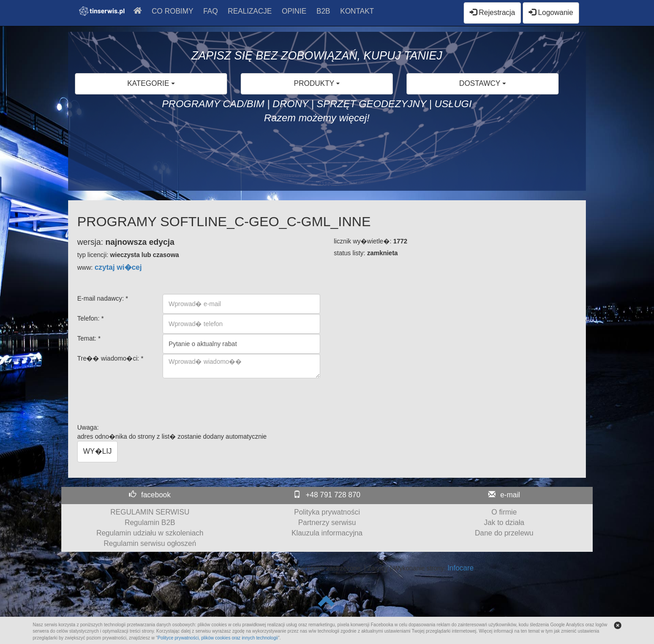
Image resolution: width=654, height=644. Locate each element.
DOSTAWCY (483, 83)
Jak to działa (504, 523)
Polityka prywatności (327, 512)
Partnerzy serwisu (327, 523)
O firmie (504, 512)
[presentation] (232, 396)
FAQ (211, 11)
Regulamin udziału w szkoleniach (150, 533)
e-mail (510, 495)
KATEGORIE (151, 83)
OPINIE (294, 11)
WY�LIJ (97, 451)
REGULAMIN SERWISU (150, 512)
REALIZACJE (250, 11)
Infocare (461, 568)
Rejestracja (492, 12)
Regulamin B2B (150, 523)
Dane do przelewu (504, 533)
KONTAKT (357, 11)
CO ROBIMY (173, 11)
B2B (323, 11)
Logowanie (551, 12)
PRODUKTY (317, 83)
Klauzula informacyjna (327, 533)
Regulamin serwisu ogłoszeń (150, 543)
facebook (156, 495)
